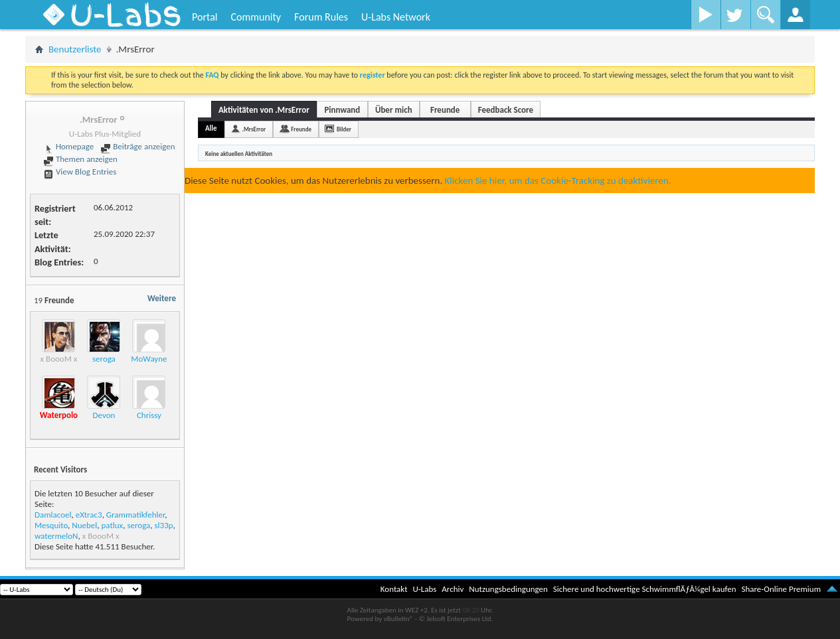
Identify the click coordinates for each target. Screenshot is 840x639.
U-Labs (425, 589)
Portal (205, 17)
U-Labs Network (396, 17)
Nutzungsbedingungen (508, 589)
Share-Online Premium (781, 589)
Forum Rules (321, 17)
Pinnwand (342, 110)
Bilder (344, 129)
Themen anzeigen (80, 159)
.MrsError (254, 129)
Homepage (68, 146)
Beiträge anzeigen (137, 146)
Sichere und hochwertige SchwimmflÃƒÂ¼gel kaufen (645, 589)
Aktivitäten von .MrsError (264, 110)
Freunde (445, 110)
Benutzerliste (75, 49)
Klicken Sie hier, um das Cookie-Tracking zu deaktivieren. (558, 180)
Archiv (453, 589)
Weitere (162, 298)
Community (256, 17)
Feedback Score (506, 110)
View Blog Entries (80, 172)
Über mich (394, 110)
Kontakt (394, 589)
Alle (211, 128)
